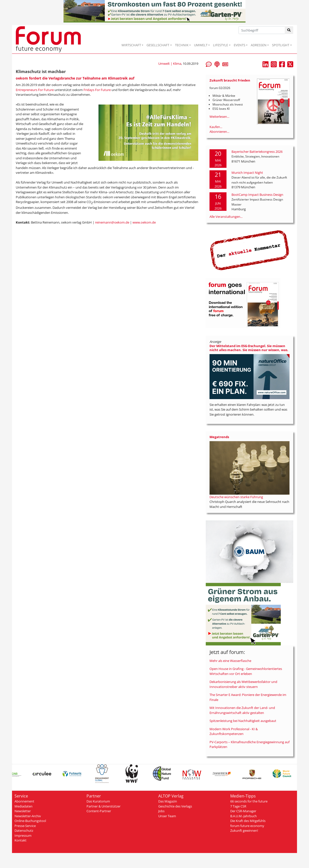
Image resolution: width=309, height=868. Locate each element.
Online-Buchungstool (30, 821)
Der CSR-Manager (243, 811)
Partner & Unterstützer (103, 806)
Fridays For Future (97, 90)
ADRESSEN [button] (259, 45)
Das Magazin (168, 801)
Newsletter (23, 811)
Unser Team (167, 816)
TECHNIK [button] (182, 45)
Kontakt (20, 840)
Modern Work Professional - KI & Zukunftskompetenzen (234, 731)
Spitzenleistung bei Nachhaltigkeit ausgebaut (243, 721)
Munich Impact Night (247, 173)
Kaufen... (216, 127)
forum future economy (247, 826)
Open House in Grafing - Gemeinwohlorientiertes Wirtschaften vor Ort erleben (246, 671)
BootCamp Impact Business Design (257, 195)
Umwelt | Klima (170, 64)
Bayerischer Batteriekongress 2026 (257, 152)
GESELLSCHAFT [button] (158, 45)
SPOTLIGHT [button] (281, 45)
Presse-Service (25, 826)
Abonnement (24, 801)
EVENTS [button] (239, 45)
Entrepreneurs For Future (35, 90)
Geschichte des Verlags (175, 806)
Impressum (23, 835)
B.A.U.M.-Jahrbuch (243, 816)
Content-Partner (99, 811)
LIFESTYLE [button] (220, 45)
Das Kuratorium (98, 801)
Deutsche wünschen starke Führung (236, 497)
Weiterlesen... (219, 117)
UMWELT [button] (201, 45)
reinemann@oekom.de (112, 222)
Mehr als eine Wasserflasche (230, 661)
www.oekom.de (144, 222)
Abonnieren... (219, 132)
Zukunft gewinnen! (244, 830)
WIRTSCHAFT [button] (131, 45)
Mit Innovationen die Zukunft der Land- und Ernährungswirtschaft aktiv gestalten (242, 710)
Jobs (161, 811)
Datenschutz (24, 830)
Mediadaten (23, 806)
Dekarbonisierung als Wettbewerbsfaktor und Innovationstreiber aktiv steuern (243, 684)
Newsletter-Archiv (28, 816)
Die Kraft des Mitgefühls (248, 821)
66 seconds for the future (249, 801)
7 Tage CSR (238, 806)
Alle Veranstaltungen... (226, 217)
